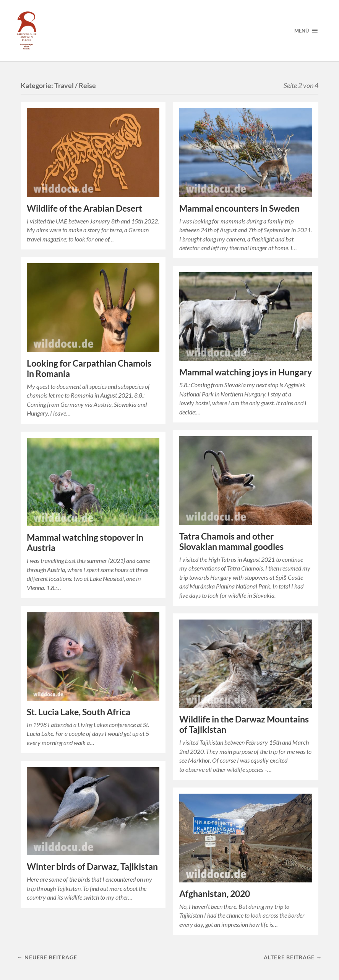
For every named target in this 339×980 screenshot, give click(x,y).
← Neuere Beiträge (47, 957)
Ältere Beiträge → (293, 957)
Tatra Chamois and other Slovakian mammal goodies (231, 541)
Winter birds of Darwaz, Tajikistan (92, 867)
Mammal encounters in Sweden (239, 208)
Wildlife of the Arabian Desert (84, 208)
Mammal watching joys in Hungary (246, 372)
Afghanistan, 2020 (215, 894)
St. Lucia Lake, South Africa (79, 712)
